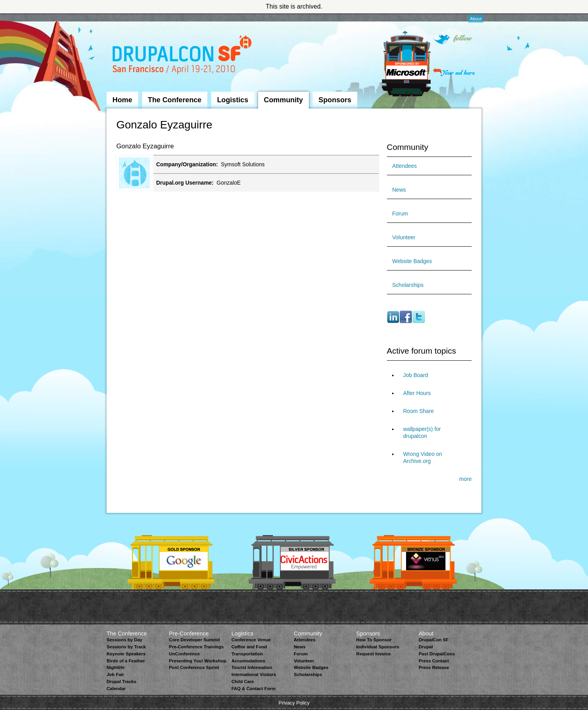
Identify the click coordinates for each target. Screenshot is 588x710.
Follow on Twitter (453, 39)
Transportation (247, 654)
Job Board (416, 375)
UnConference (184, 654)
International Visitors (254, 674)
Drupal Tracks (121, 682)
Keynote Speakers (126, 654)
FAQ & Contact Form (254, 689)
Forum (400, 214)
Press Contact (434, 661)
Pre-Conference (189, 633)
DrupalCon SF (434, 640)
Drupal (426, 647)
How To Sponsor (374, 640)
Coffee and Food (249, 647)
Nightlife (116, 667)
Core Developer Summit (195, 640)
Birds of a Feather (126, 661)
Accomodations (248, 661)
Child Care (243, 682)
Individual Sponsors (378, 647)
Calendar (116, 689)
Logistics (233, 100)
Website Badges (412, 261)
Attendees (405, 166)
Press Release (434, 667)
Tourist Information (252, 667)
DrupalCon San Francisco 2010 (183, 56)
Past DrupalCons (437, 654)
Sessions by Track (126, 647)
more (465, 479)
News (399, 190)
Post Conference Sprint (194, 667)
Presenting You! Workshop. (198, 661)
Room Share (419, 411)
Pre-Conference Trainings (196, 647)
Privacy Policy (294, 703)
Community (283, 100)
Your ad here (454, 72)
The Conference (175, 100)
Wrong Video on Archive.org (423, 457)
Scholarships (408, 285)
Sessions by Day (125, 640)
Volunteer (404, 237)
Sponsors (335, 100)
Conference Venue (251, 640)
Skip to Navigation (122, 17)
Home (122, 100)
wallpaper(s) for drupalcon (422, 432)
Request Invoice (373, 654)
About (476, 19)
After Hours (417, 393)
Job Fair (115, 674)
